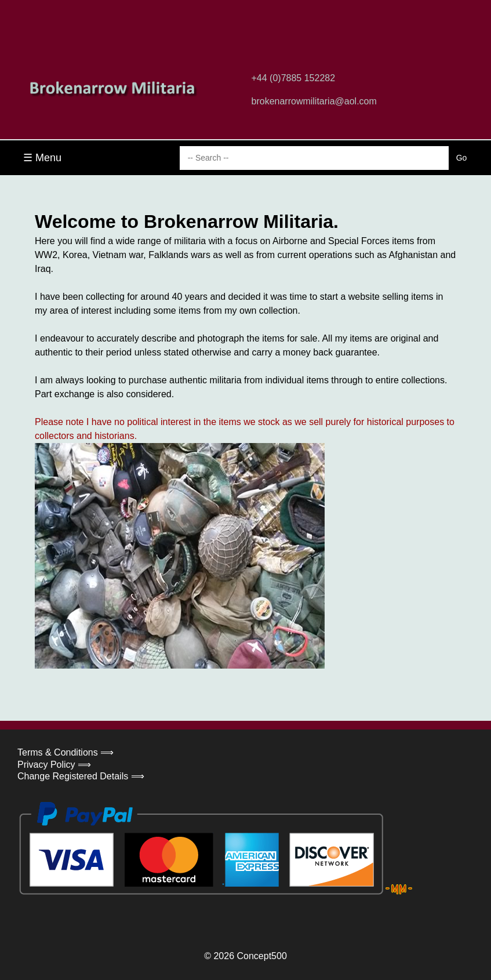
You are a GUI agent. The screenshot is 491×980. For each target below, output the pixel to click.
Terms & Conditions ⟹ (66, 752)
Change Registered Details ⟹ (81, 776)
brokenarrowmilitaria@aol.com (314, 101)
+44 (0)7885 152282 (294, 78)
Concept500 (261, 956)
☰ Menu (42, 158)
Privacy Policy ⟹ (54, 765)
